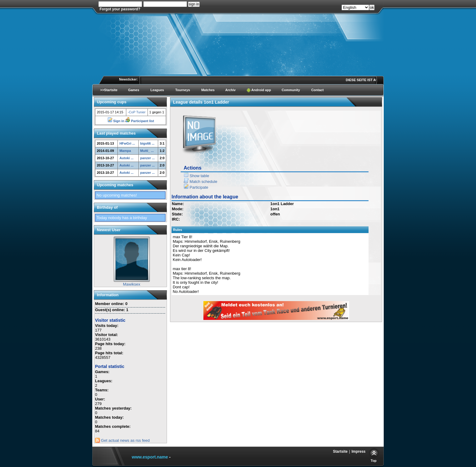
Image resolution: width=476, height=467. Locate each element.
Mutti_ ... (147, 151)
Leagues (157, 90)
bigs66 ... (147, 143)
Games (134, 90)
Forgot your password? (120, 9)
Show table (196, 176)
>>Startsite (109, 90)
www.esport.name (150, 457)
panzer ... (148, 158)
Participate (196, 187)
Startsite (340, 452)
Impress (359, 452)
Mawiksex (132, 284)
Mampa (125, 151)
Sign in (116, 121)
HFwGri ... (127, 143)
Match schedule (201, 182)
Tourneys (183, 90)
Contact (317, 90)
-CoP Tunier (137, 112)
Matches (208, 90)
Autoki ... (126, 158)
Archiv (230, 90)
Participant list (139, 121)
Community (291, 90)
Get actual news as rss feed (122, 440)
